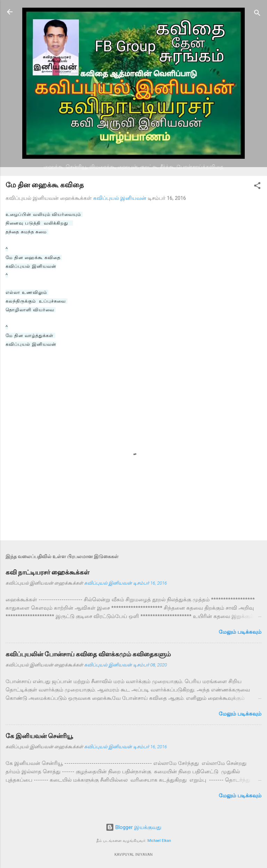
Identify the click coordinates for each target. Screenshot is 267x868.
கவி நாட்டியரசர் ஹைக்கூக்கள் (47, 572)
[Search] (257, 14)
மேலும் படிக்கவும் (240, 632)
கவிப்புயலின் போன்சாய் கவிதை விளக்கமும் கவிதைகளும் (88, 654)
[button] (257, 187)
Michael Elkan (159, 841)
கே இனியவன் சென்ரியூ (39, 736)
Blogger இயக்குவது (133, 827)
